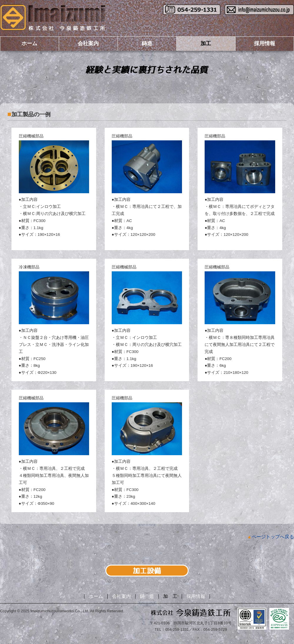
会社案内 (88, 43)
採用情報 (265, 43)
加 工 (170, 596)
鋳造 (147, 43)
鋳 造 (147, 596)
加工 (206, 43)
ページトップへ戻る (273, 537)
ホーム (29, 43)
